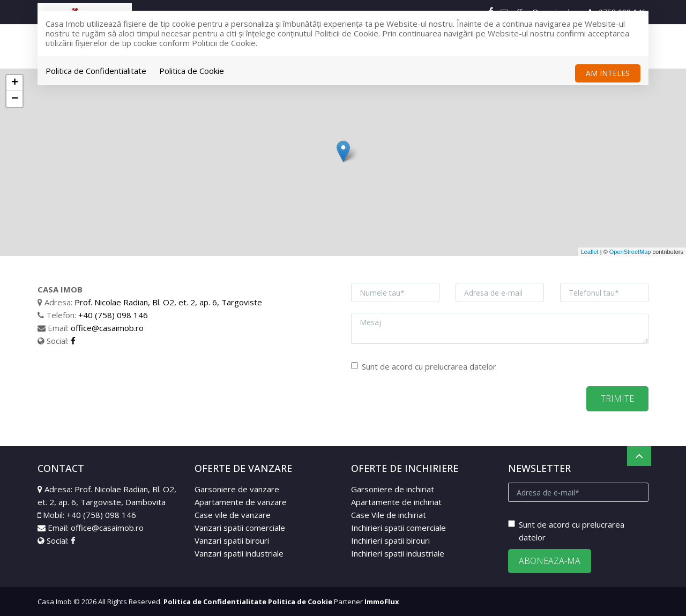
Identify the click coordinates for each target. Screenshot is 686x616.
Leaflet (590, 252)
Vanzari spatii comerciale (240, 528)
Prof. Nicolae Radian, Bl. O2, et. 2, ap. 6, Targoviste (168, 302)
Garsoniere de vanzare (237, 489)
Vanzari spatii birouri (232, 540)
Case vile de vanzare (233, 515)
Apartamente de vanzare (241, 502)
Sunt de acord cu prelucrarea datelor (424, 366)
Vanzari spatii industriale (239, 553)
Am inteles (608, 73)
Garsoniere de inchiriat (393, 489)
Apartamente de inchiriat (396, 502)
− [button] (15, 99)
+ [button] (15, 83)
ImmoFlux (382, 602)
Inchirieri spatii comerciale (398, 528)
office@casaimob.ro (107, 328)
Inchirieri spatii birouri (390, 540)
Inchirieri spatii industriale (398, 553)
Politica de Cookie (192, 71)
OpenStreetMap (630, 252)
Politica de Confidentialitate (96, 71)
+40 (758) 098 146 (113, 315)
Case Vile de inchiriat (389, 515)
